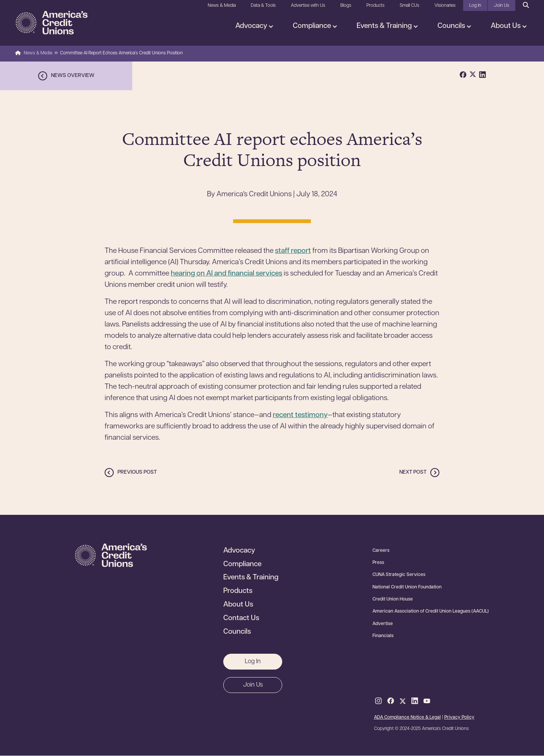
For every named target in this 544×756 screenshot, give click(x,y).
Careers (381, 551)
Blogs (346, 6)
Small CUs (410, 6)
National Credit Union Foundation (407, 587)
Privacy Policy (459, 718)
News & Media (222, 6)
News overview (73, 76)
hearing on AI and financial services (226, 274)
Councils (452, 26)
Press (378, 563)
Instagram (379, 701)
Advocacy (252, 26)
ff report (298, 251)
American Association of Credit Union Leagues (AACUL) (431, 611)
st (278, 251)
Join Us (501, 6)
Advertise (383, 624)
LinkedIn (415, 701)
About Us (506, 26)
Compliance (313, 26)
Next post (413, 472)
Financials (383, 636)
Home (18, 53)
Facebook (391, 701)
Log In (475, 6)
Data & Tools (263, 6)
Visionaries (445, 6)
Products (376, 6)
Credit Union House (393, 599)
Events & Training (385, 26)
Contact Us (241, 619)
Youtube (427, 701)
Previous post (137, 472)
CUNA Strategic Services (399, 575)
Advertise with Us (308, 6)
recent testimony (300, 415)
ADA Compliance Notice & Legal (407, 718)
